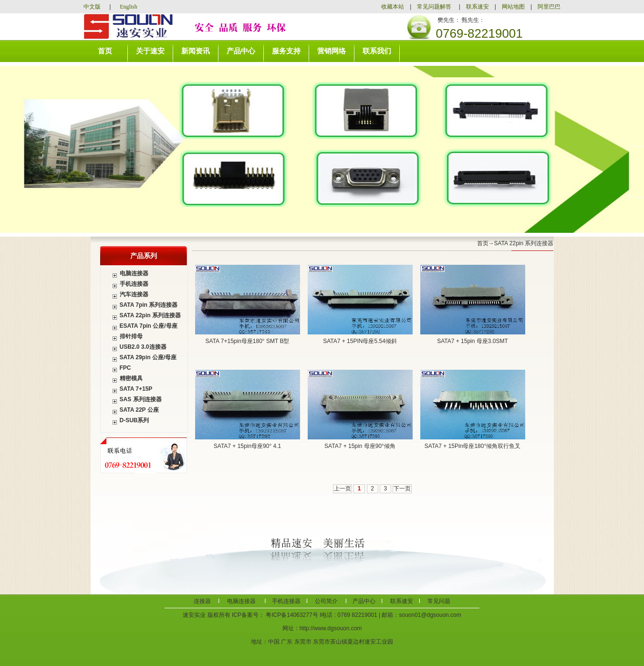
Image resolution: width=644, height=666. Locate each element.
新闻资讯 (196, 51)
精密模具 (131, 378)
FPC (125, 368)
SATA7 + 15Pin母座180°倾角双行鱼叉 (473, 446)
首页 (105, 51)
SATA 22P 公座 (139, 410)
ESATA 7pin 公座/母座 (149, 326)
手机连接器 (134, 284)
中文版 (93, 7)
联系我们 (377, 51)
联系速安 (478, 7)
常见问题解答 (434, 7)
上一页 (343, 489)
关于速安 (150, 51)
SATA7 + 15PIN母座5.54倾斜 (360, 341)
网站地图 (513, 7)
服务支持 (286, 51)
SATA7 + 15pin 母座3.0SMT (473, 341)
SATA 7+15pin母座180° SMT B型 (248, 341)
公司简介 (326, 601)
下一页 (402, 489)
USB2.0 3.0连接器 (143, 347)
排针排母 (131, 336)
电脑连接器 (134, 273)
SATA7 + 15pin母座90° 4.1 (247, 446)
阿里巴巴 (549, 7)
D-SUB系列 (135, 420)
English (129, 7)
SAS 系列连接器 (141, 399)
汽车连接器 (134, 294)
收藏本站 (395, 7)
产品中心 (241, 51)
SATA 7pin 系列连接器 (149, 305)
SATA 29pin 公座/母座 (148, 357)
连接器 (202, 601)
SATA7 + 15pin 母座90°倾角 (360, 446)
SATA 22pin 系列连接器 (150, 315)
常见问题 (438, 601)
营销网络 (332, 51)
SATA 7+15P (136, 389)
